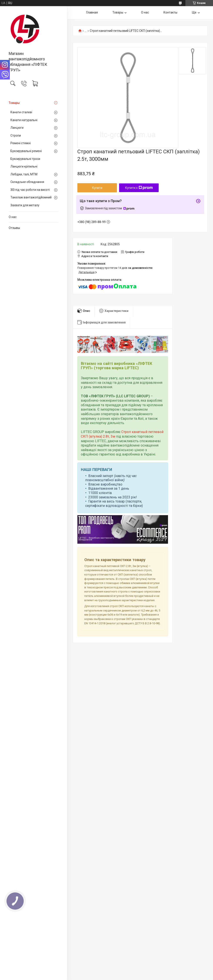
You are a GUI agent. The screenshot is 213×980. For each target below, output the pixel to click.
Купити (97, 188)
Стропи (16, 135)
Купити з (139, 188)
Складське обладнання (27, 182)
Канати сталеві (21, 112)
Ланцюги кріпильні (24, 166)
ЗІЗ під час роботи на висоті (30, 190)
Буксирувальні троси (25, 159)
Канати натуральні (24, 120)
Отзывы (14, 228)
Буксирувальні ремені (26, 151)
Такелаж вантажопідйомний (31, 197)
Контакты (170, 12)
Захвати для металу (25, 205)
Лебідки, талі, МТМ (24, 174)
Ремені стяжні (21, 143)
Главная (92, 12)
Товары (14, 103)
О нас (13, 217)
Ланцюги (17, 128)
